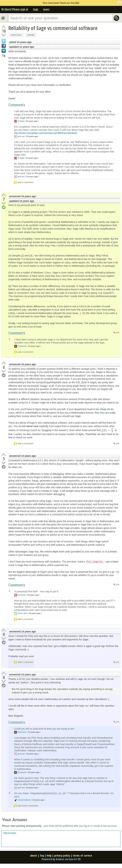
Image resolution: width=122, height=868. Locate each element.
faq (42, 856)
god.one (21, 136)
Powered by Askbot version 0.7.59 (61, 859)
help (49, 856)
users (46, 9)
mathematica (16, 35)
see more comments (28, 806)
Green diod (22, 613)
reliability (31, 35)
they (103, 413)
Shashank (22, 346)
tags (36, 9)
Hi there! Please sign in (15, 9)
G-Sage (21, 121)
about (34, 856)
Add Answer (10, 833)
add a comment (26, 182)
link (118, 333)
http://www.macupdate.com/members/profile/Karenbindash (46, 133)
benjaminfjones (24, 800)
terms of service (82, 856)
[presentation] (108, 430)
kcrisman (22, 595)
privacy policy (62, 856)
